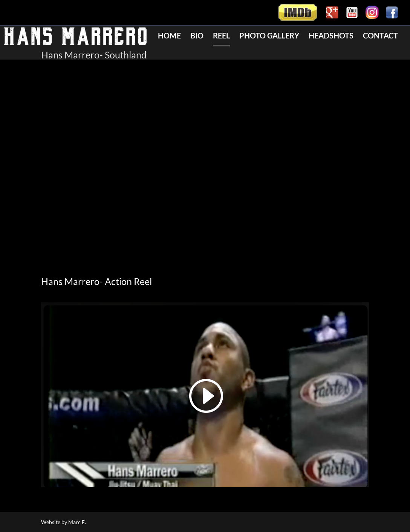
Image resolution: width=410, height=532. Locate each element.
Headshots (331, 36)
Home (169, 36)
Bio (197, 36)
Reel (221, 36)
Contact (380, 36)
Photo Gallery (269, 36)
